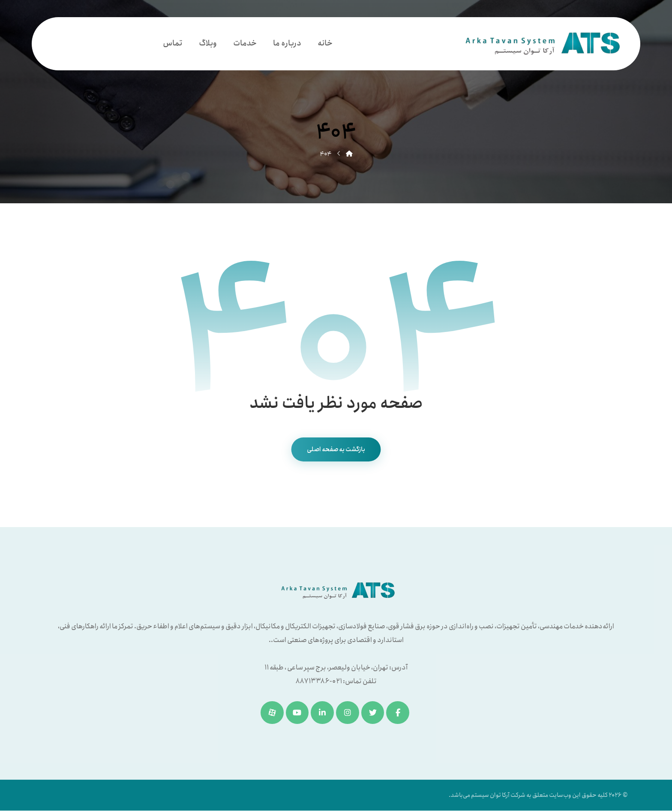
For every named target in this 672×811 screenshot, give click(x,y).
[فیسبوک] (398, 713)
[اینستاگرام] (348, 713)
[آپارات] (272, 713)
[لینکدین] (322, 713)
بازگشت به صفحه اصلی (336, 450)
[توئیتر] (373, 713)
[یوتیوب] (297, 713)
